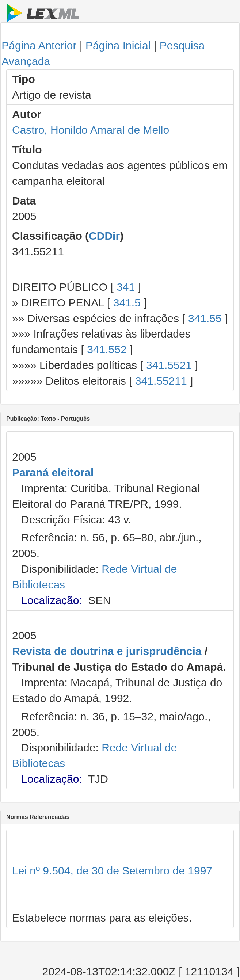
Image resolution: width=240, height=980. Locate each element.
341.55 (205, 318)
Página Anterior (39, 45)
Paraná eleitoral (53, 472)
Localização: (52, 600)
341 (126, 287)
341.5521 (169, 365)
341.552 (107, 349)
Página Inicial (118, 45)
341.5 (127, 303)
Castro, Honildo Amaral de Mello (91, 130)
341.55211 (161, 381)
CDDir (104, 236)
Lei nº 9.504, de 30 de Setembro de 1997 (112, 871)
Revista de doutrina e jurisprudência (107, 651)
